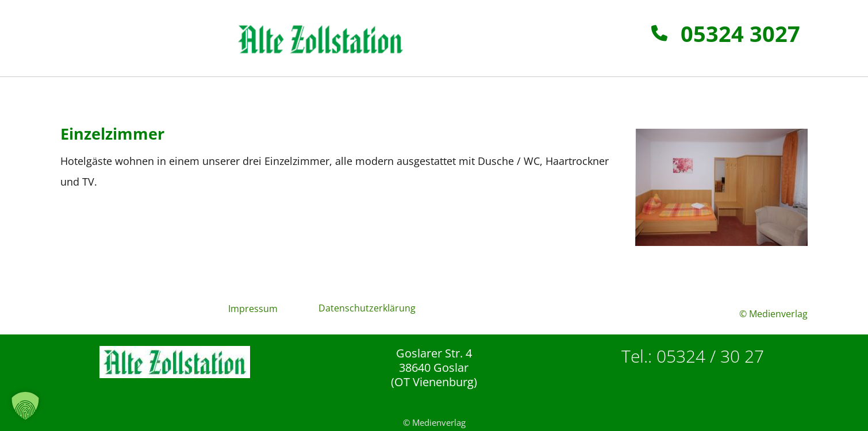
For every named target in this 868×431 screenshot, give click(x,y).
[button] (25, 406)
